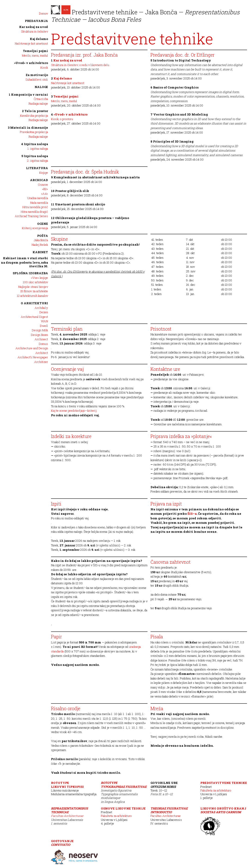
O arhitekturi (34, 303)
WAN (44, 321)
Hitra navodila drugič (34, 212)
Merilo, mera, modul (35, 55)
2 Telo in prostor (35, 111)
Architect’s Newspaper (33, 357)
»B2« (45, 189)
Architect (42, 353)
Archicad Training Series (31, 216)
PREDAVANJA (36, 21)
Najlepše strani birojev (33, 287)
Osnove (43, 185)
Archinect (41, 339)
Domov (44, 13)
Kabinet (40, 252)
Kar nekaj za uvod (34, 27)
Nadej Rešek (40, 245)
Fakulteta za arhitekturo (216, 790)
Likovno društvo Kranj (223, 810)
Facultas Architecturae (67, 816)
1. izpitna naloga (38, 149)
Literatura (37, 168)
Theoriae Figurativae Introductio (169, 810)
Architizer (41, 362)
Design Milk (40, 330)
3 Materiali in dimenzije (28, 128)
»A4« (45, 194)
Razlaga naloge (38, 104)
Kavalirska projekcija (34, 116)
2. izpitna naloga (38, 161)
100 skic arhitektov (35, 282)
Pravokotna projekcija (34, 132)
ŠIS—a (192, 514)
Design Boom (39, 335)
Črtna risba (41, 99)
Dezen (44, 312)
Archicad (39, 180)
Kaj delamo (39, 39)
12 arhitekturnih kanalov (32, 296)
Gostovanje (62, 843)
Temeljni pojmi (35, 51)
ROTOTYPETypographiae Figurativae (124, 785)
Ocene (43, 224)
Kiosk (44, 67)
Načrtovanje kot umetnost (31, 43)
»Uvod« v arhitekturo (31, 63)
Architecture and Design (32, 348)
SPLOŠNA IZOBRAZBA (30, 273)
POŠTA (43, 236)
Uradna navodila (38, 198)
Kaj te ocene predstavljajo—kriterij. (74, 411)
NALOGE (41, 87)
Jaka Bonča (41, 240)
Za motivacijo (37, 75)
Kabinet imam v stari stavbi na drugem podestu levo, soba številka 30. (24, 262)
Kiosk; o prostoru (62, 119)
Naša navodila (39, 203)
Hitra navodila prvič (35, 207)
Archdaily (41, 308)
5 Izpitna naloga (35, 156)
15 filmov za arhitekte (34, 291)
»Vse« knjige (39, 278)
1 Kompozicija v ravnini (28, 94)
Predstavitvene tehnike (224, 783)
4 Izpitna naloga (35, 144)
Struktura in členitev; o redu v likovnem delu (80, 65)
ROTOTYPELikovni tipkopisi (67, 785)
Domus (43, 344)
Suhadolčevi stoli (37, 79)
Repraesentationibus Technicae (69, 810)
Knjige (44, 173)
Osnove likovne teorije (123, 808)
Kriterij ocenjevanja (35, 228)
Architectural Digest (34, 317)
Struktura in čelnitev (35, 31)
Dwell (44, 326)
